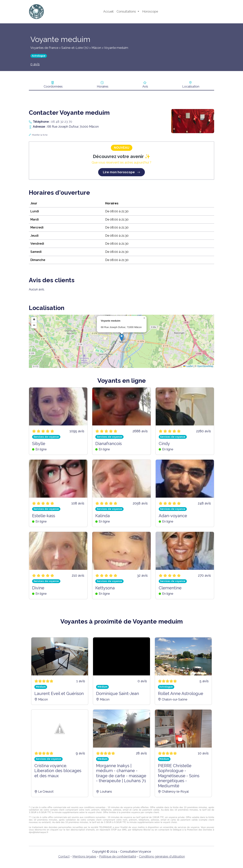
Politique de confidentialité (118, 857)
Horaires (103, 87)
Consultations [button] (127, 11)
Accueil (108, 11)
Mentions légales (84, 857)
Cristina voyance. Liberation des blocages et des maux (58, 771)
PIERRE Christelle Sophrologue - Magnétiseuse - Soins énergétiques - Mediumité (179, 776)
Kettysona (105, 588)
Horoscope (150, 11)
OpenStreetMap (205, 366)
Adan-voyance (173, 516)
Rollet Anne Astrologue (181, 693)
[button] (122, 337)
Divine (38, 588)
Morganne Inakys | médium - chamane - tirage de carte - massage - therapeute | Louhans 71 (121, 773)
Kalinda (103, 516)
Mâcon (96, 48)
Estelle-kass (44, 516)
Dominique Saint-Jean (118, 693)
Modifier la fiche (40, 135)
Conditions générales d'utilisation (162, 857)
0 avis (35, 64)
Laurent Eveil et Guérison (59, 693)
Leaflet (188, 366)
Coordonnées (53, 87)
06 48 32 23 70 (62, 122)
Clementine (170, 588)
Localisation (191, 87)
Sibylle (39, 443)
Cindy (164, 443)
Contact (64, 857)
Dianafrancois (108, 443)
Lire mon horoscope (121, 172)
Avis (145, 87)
